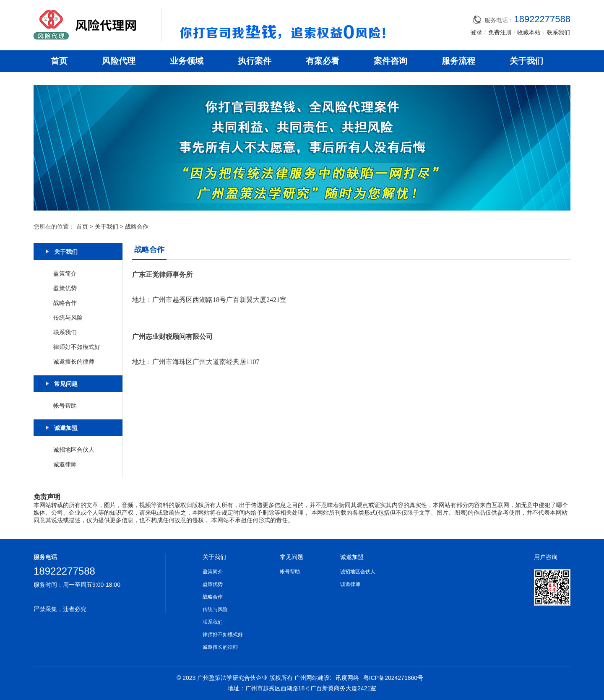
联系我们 (558, 32)
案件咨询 (391, 61)
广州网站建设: (313, 678)
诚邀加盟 (352, 557)
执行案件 (255, 61)
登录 (476, 32)
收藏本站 (529, 32)
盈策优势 (65, 288)
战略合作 (137, 226)
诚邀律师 (65, 464)
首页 (59, 61)
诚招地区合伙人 (74, 450)
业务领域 (187, 61)
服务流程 (458, 61)
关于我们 (526, 61)
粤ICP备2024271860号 (393, 678)
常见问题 (292, 557)
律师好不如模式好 (77, 347)
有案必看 (323, 61)
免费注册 (500, 32)
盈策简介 (65, 273)
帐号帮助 (65, 406)
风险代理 (119, 61)
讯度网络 (347, 678)
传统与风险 (68, 317)
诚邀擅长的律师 (74, 362)
